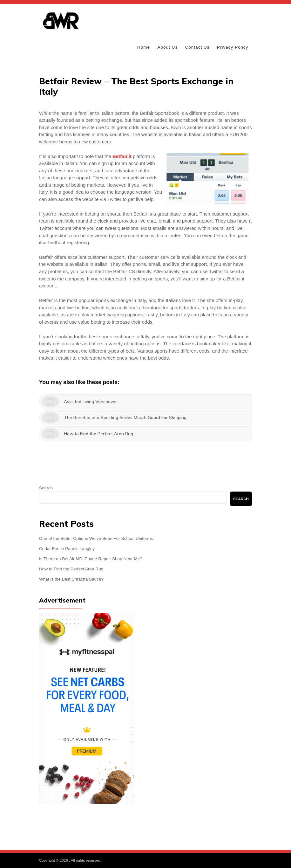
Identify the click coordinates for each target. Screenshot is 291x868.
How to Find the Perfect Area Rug (71, 569)
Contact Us (197, 47)
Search (46, 488)
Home (144, 47)
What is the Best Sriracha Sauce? (71, 579)
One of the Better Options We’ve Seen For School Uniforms (96, 538)
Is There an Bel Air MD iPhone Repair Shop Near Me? (91, 559)
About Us (167, 47)
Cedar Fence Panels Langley (67, 549)
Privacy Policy (233, 47)
